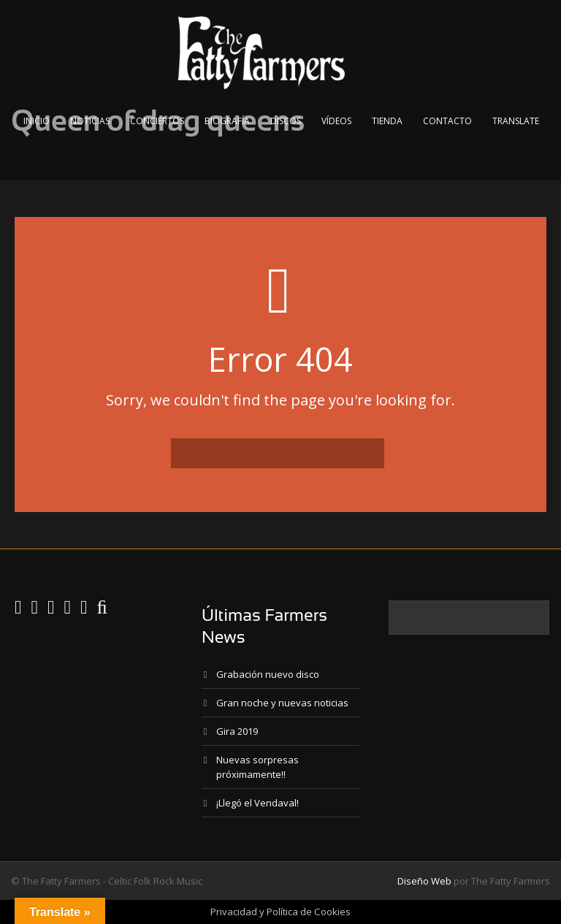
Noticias (90, 121)
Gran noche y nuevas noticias (282, 703)
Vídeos (336, 121)
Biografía (227, 121)
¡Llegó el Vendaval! (257, 803)
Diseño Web (424, 881)
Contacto (447, 121)
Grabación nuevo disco (268, 674)
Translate (516, 121)
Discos (286, 121)
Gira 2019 (237, 731)
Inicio (37, 121)
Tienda (387, 121)
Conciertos (157, 121)
